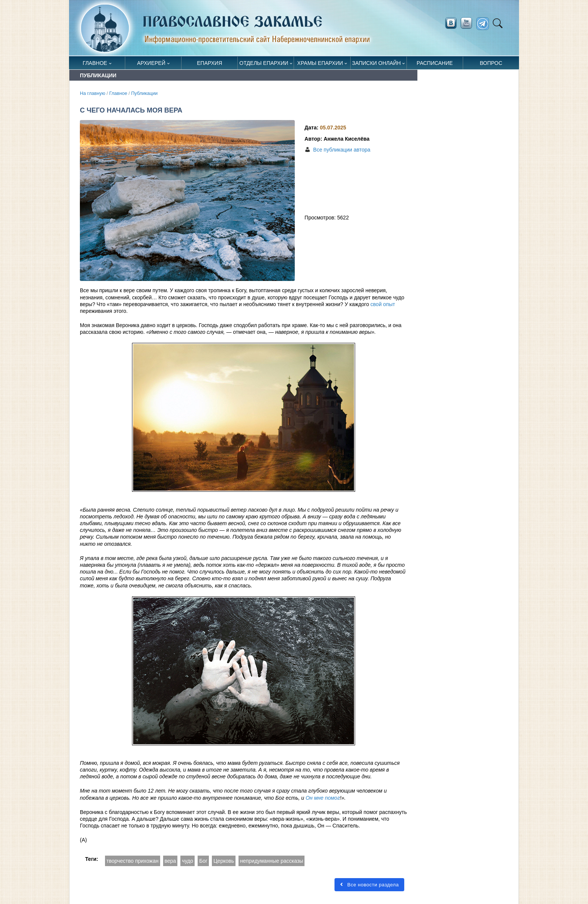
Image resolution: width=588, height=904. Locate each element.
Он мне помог (323, 798)
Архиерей (151, 63)
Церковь (224, 861)
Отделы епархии (264, 63)
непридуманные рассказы (271, 861)
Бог (203, 861)
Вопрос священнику (491, 65)
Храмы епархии (320, 63)
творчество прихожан (133, 861)
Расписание (435, 63)
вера (170, 861)
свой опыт (383, 304)
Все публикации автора (342, 150)
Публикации (145, 93)
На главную (93, 93)
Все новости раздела (369, 885)
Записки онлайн (376, 63)
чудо (187, 861)
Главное (95, 63)
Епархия (209, 63)
